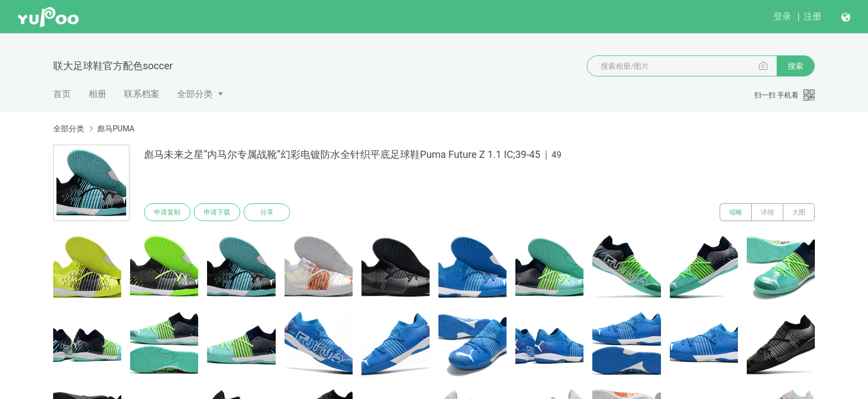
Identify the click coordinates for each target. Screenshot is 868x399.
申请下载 (217, 212)
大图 (799, 212)
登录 (782, 16)
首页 (62, 94)
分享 (267, 212)
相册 (97, 94)
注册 (813, 16)
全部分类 (195, 94)
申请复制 (167, 212)
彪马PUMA (115, 129)
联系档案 (142, 94)
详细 (767, 212)
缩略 (736, 212)
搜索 (795, 66)
